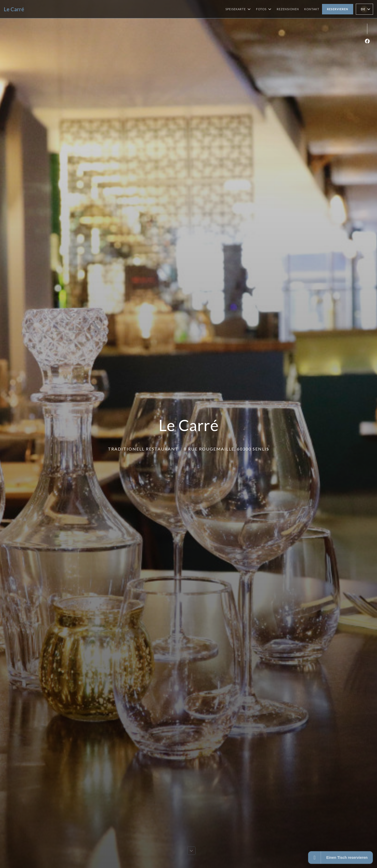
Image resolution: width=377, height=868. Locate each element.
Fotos (264, 9)
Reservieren (338, 9)
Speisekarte (238, 9)
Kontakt (312, 9)
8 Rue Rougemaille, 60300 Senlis (226, 449)
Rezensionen (288, 9)
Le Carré (14, 9)
